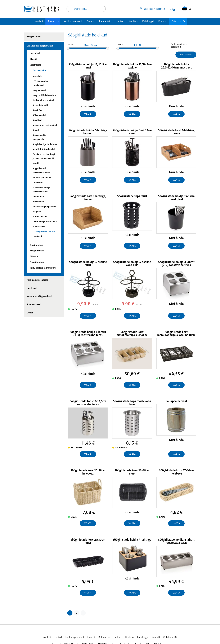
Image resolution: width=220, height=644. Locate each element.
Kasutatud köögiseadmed (39, 296)
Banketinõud (39, 202)
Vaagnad (37, 212)
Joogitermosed (39, 90)
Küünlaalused (39, 227)
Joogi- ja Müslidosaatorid (44, 95)
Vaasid (36, 163)
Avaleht (39, 21)
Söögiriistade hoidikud (46, 232)
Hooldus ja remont (72, 21)
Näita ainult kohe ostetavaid (179, 45)
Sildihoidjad (38, 197)
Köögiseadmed (34, 37)
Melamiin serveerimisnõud (45, 125)
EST (187, 9)
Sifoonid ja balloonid (42, 178)
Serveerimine (39, 70)
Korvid (36, 130)
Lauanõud (35, 53)
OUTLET (31, 313)
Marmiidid (37, 76)
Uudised (120, 21)
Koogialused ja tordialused (45, 144)
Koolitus (133, 21)
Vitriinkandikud (40, 217)
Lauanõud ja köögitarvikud (40, 46)
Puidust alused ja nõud (43, 100)
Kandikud (37, 120)
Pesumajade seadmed (38, 280)
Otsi (102, 9)
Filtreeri (186, 55)
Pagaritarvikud (37, 262)
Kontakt (163, 21)
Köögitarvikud (37, 251)
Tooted (51, 21)
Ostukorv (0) (178, 21)
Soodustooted (34, 304)
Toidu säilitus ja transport (43, 268)
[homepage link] (41, 9)
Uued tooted (33, 288)
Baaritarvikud (37, 245)
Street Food (38, 110)
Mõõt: (71, 45)
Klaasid (33, 59)
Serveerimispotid (40, 105)
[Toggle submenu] (58, 21)
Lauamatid (38, 183)
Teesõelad (37, 236)
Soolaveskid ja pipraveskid (45, 207)
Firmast (91, 21)
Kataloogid (148, 21)
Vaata (88, 114)
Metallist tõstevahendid (44, 149)
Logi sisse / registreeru (152, 9)
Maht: (121, 45)
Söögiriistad (35, 65)
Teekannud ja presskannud (45, 222)
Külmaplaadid (39, 115)
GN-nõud (34, 256)
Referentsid (105, 21)
